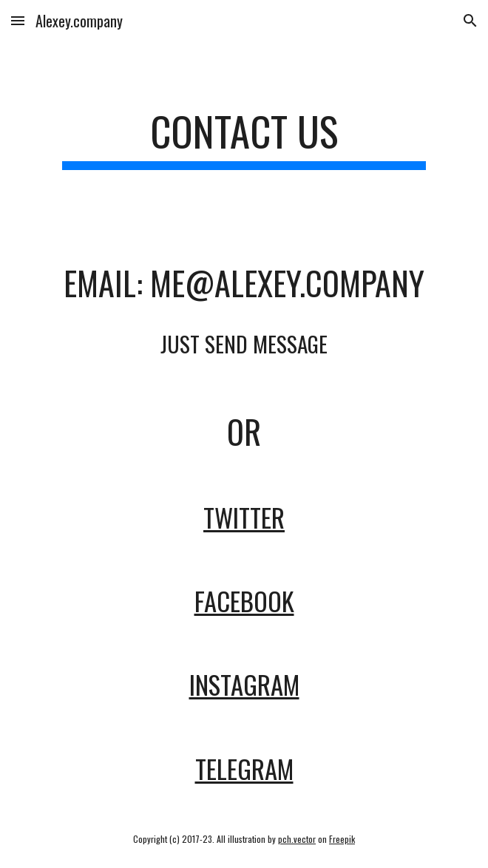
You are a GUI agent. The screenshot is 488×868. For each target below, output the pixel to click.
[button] (18, 20)
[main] (244, 138)
